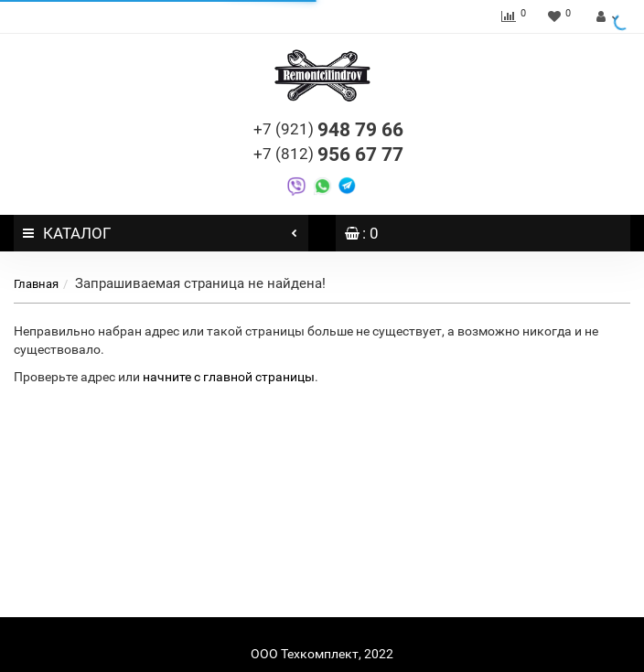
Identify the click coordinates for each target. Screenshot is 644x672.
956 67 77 (328, 155)
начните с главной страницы (229, 377)
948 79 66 (328, 130)
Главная (36, 284)
